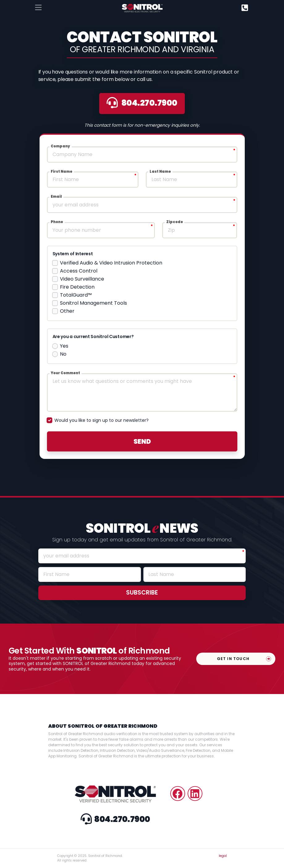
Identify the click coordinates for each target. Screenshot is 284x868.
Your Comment (65, 373)
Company (60, 146)
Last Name (160, 171)
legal (223, 856)
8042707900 (142, 103)
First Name (61, 171)
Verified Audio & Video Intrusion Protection (111, 263)
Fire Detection (77, 287)
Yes (64, 346)
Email (56, 197)
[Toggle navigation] (38, 7)
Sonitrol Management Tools (93, 303)
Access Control (79, 271)
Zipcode (175, 222)
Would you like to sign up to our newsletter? (102, 420)
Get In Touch (233, 659)
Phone (57, 222)
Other (67, 311)
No (63, 354)
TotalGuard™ (76, 295)
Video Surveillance (82, 279)
